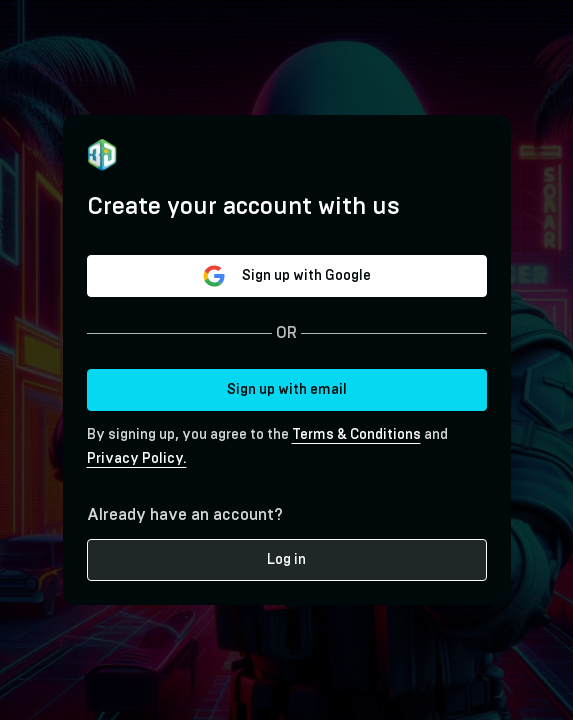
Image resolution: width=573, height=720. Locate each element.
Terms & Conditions (356, 435)
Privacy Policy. (137, 459)
